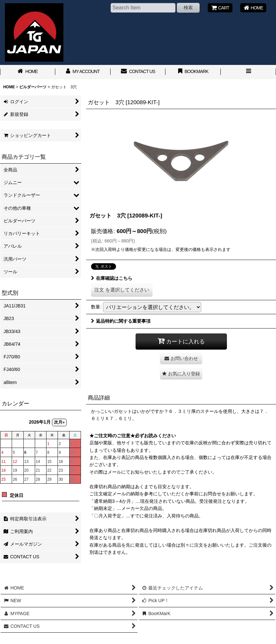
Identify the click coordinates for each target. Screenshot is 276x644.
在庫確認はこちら (112, 278)
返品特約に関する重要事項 (121, 321)
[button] (248, 72)
